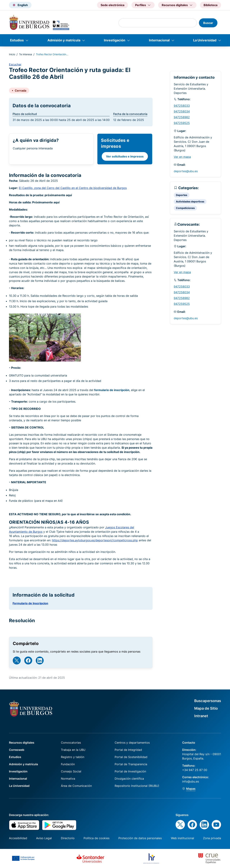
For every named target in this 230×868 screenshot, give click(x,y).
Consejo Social (71, 771)
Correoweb (17, 750)
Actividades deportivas (190, 201)
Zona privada (212, 838)
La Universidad (205, 40)
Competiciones (185, 208)
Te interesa (26, 54)
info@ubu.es (191, 781)
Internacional (159, 40)
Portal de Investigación (130, 771)
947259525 (182, 123)
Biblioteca (211, 5)
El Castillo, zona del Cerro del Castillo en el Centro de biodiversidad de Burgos (73, 188)
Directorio (68, 838)
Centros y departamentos (132, 743)
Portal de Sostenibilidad (131, 757)
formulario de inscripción (112, 390)
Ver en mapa (182, 157)
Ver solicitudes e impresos (125, 156)
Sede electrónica (112, 5)
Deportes (182, 195)
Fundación (68, 764)
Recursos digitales (22, 743)
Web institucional (182, 838)
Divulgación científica (129, 779)
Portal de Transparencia (131, 764)
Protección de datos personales (140, 838)
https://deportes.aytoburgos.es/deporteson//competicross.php (95, 540)
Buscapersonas (208, 701)
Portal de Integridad (128, 750)
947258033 (182, 106)
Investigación (115, 40)
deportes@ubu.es (186, 171)
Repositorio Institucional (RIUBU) (137, 786)
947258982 (182, 117)
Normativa (68, 779)
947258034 (182, 111)
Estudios (17, 40)
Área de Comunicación (76, 786)
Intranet (201, 716)
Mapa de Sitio (206, 708)
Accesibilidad (18, 838)
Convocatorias (71, 743)
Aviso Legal (44, 838)
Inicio (12, 54)
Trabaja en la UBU (73, 750)
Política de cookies (96, 838)
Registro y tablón (73, 757)
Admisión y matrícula (64, 40)
